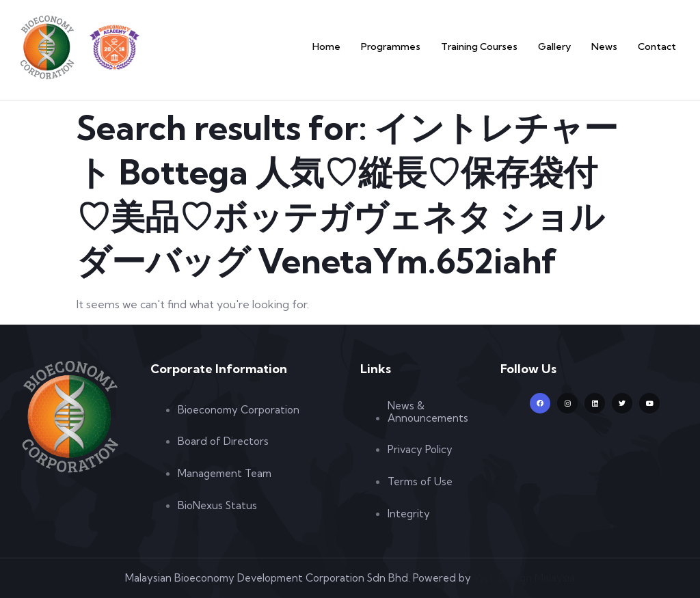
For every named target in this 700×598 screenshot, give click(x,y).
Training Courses (493, 46)
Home (353, 46)
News (610, 46)
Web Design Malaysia (524, 578)
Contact (659, 46)
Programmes (412, 46)
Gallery (563, 46)
